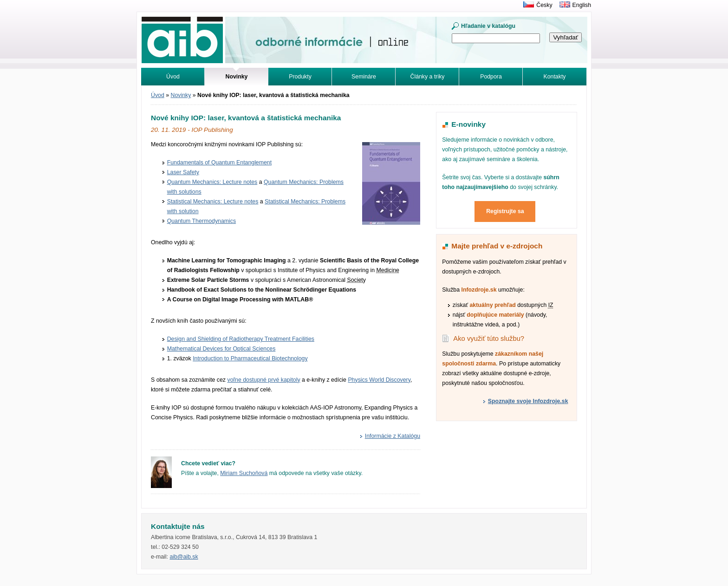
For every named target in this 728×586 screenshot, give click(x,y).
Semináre (364, 77)
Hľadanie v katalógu (488, 26)
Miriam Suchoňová (244, 473)
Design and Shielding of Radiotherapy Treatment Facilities (241, 339)
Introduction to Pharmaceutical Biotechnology (250, 358)
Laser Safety (183, 172)
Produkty (300, 77)
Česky (544, 5)
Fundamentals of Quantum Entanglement (219, 163)
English (582, 5)
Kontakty (555, 77)
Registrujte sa (505, 211)
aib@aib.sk (184, 557)
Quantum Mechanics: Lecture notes (212, 182)
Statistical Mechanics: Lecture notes (213, 202)
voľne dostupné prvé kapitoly (263, 380)
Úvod (173, 77)
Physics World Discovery (379, 380)
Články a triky (428, 77)
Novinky (181, 95)
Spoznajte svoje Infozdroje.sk (528, 401)
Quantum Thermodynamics (201, 221)
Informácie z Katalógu (393, 436)
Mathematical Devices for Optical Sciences (221, 349)
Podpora (491, 77)
